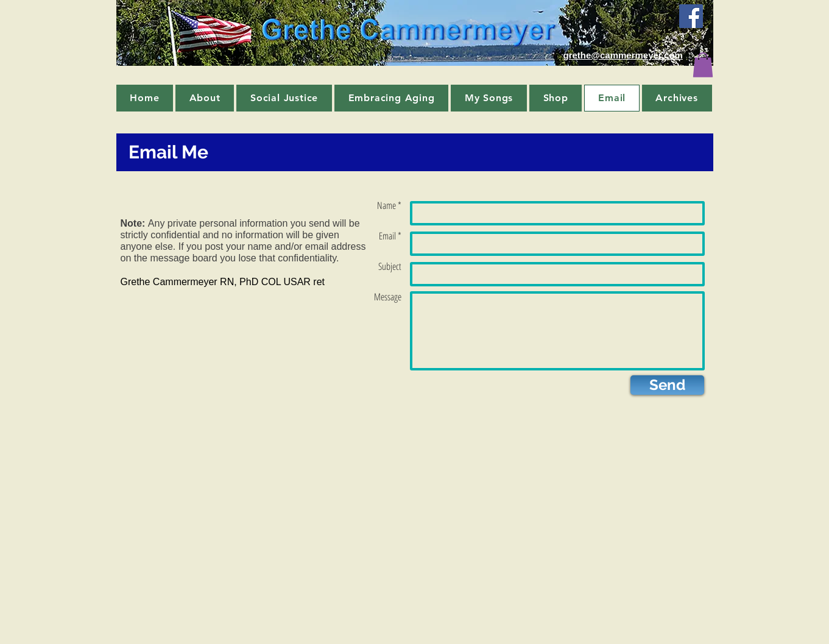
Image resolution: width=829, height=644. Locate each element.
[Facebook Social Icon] (691, 16)
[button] (703, 65)
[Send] (667, 385)
